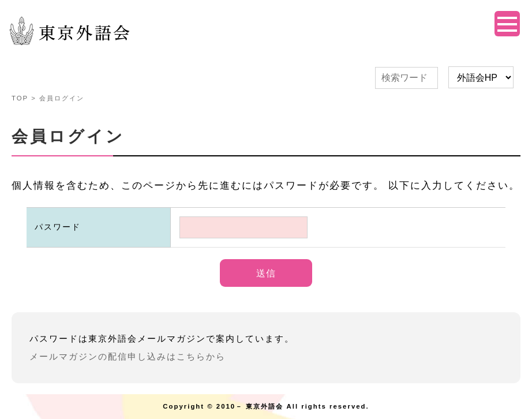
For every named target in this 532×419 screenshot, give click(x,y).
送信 (266, 273)
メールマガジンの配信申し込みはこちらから (128, 356)
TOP (20, 98)
